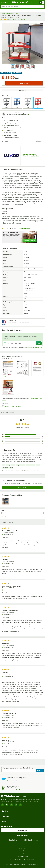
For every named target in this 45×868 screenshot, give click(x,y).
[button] (13, 67)
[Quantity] (4, 83)
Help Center (22, 830)
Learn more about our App (14, 790)
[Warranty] (37, 369)
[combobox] (22, 7)
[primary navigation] (5, 2)
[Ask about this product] (22, 343)
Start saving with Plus (13, 781)
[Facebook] (11, 805)
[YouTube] (7, 805)
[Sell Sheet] (8, 388)
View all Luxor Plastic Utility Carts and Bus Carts (31, 155)
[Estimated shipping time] (29, 115)
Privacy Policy (39, 347)
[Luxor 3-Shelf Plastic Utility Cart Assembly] (22, 369)
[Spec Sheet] (8, 369)
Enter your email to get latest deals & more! (18, 768)
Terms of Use (30, 347)
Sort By (3, 511)
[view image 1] (5, 501)
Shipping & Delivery (31, 840)
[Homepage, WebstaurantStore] (22, 2)
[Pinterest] (21, 805)
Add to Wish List (23, 90)
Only (3, 75)
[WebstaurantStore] (22, 796)
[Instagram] (2, 805)
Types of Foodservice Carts (18, 406)
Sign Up (40, 771)
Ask (39, 343)
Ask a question (21, 19)
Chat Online (12, 840)
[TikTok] (16, 805)
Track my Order (23, 835)
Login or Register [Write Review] (22, 487)
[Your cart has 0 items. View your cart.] (41, 2)
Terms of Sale (22, 848)
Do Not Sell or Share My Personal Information (23, 859)
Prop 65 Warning (24, 229)
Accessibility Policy (23, 857)
